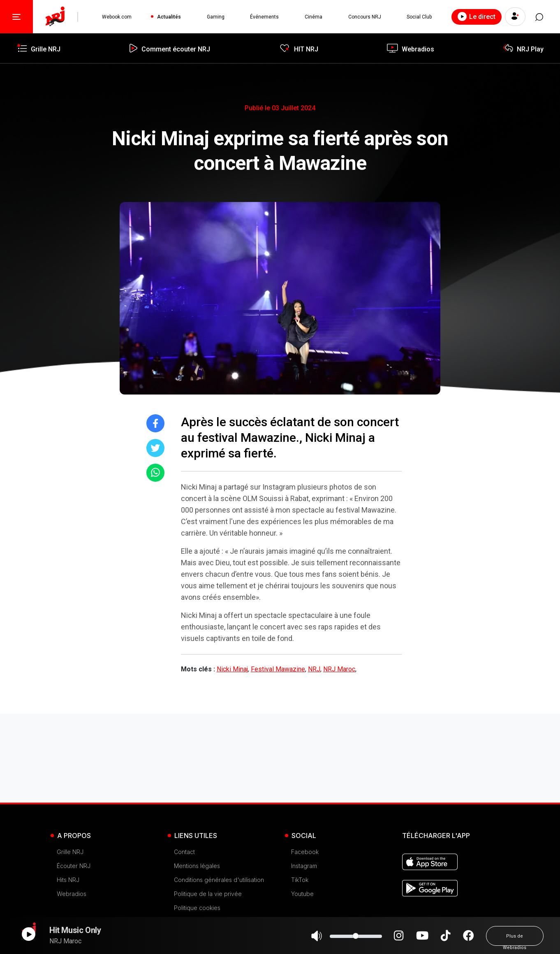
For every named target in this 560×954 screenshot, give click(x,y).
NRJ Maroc (339, 669)
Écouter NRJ (74, 866)
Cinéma (314, 17)
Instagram (304, 866)
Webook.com (117, 17)
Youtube (302, 894)
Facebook (305, 852)
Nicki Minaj (232, 669)
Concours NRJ (364, 17)
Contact (184, 852)
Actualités (169, 17)
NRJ (314, 669)
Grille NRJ (70, 852)
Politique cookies (197, 908)
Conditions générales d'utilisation (219, 880)
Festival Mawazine (278, 669)
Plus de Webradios (515, 940)
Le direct (476, 16)
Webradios (72, 894)
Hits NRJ (68, 880)
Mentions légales (197, 866)
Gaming (216, 17)
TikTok (300, 880)
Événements (264, 17)
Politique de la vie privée (208, 894)
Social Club (419, 17)
